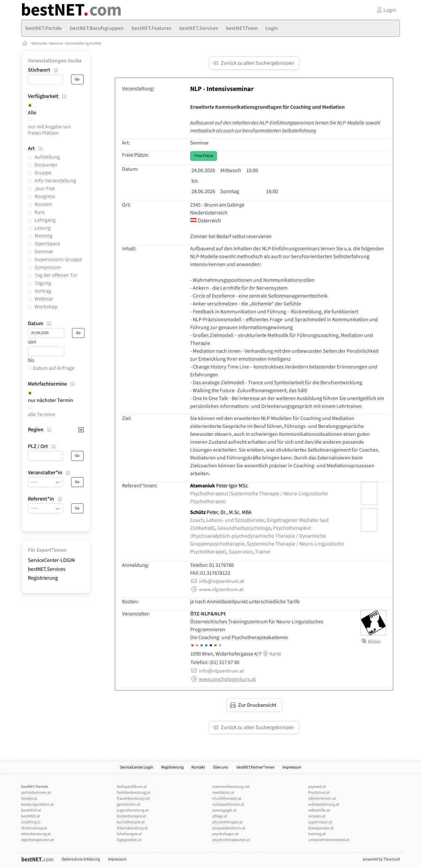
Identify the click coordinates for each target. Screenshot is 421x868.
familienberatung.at (134, 793)
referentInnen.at (322, 799)
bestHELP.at (31, 810)
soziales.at (317, 816)
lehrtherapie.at (129, 834)
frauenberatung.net (133, 799)
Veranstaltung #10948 (83, 44)
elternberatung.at (36, 834)
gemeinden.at (128, 804)
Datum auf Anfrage (51, 368)
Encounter (46, 165)
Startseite (39, 44)
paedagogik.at (224, 810)
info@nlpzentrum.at (217, 581)
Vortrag (43, 291)
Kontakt (198, 767)
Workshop (46, 307)
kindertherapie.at (131, 816)
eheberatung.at (34, 828)
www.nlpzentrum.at (217, 590)
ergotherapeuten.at (37, 840)
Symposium (48, 267)
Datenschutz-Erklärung (81, 859)
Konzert (43, 204)
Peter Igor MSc (219, 486)
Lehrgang (45, 220)
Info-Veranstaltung (55, 181)
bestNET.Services (47, 569)
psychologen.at (225, 834)
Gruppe (43, 173)
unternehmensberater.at (329, 840)
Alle (32, 113)
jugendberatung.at (133, 810)
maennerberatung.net (231, 787)
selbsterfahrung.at (324, 804)
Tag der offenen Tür (56, 275)
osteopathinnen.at (228, 804)
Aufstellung (47, 157)
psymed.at (317, 787)
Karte (271, 654)
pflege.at (220, 816)
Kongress (45, 196)
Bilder (371, 642)
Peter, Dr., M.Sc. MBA (221, 512)
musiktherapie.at (227, 799)
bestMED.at (30, 816)
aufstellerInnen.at (36, 793)
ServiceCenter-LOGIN (51, 560)
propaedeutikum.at (229, 828)
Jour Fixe (45, 189)
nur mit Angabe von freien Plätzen (50, 130)
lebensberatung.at (132, 828)
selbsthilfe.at (319, 810)
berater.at (29, 799)
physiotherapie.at (227, 822)
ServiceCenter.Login (137, 767)
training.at (317, 834)
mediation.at (223, 793)
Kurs (40, 212)
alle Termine (42, 414)
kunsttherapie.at (131, 822)
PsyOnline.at (319, 793)
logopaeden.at (129, 840)
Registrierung (43, 578)
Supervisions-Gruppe (58, 259)
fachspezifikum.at (132, 787)
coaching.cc (31, 822)
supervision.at (320, 822)
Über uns (221, 767)
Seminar (56, 44)
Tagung (43, 283)
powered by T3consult (381, 859)
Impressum (292, 767)
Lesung (43, 228)
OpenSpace (47, 244)
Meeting (43, 236)
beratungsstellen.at (37, 804)
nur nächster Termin (50, 400)
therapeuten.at (321, 828)
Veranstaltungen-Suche (55, 61)
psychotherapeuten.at (231, 840)
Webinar (44, 299)
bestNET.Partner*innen (256, 767)
